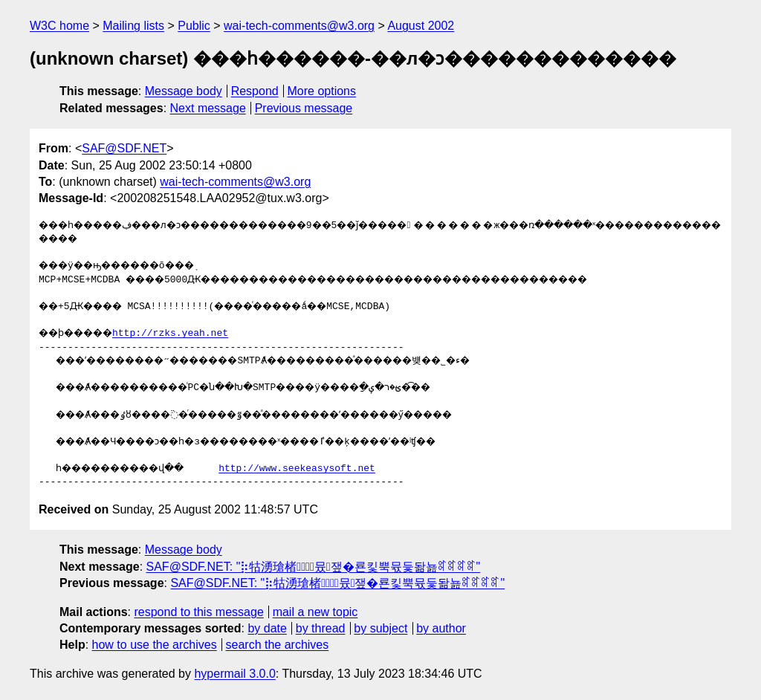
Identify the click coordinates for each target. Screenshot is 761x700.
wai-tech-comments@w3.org (299, 26)
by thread (321, 628)
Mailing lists (133, 26)
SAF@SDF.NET (124, 148)
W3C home (59, 26)
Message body (184, 91)
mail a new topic (315, 612)
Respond (255, 91)
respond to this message (198, 612)
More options (322, 91)
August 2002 (421, 26)
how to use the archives (155, 645)
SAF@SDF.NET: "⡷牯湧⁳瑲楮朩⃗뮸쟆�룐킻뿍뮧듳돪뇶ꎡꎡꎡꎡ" (314, 567)
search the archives (278, 645)
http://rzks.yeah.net (184, 334)
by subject (380, 628)
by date (267, 628)
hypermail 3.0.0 (234, 674)
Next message (208, 108)
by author (441, 628)
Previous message (304, 108)
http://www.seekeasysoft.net (320, 469)
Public (194, 26)
